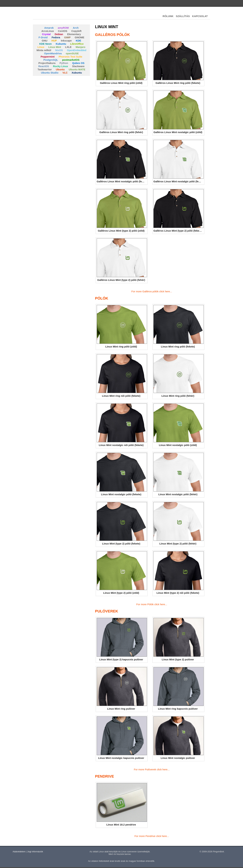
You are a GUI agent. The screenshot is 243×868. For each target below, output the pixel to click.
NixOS (59, 50)
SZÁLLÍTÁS (183, 16)
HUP (54, 41)
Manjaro (80, 47)
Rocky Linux (60, 66)
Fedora (56, 37)
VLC (65, 73)
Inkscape (66, 41)
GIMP (67, 37)
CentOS (63, 31)
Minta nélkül (44, 50)
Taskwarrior (45, 69)
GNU (44, 41)
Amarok (49, 28)
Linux (41, 47)
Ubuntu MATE (77, 69)
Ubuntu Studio (50, 73)
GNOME (80, 37)
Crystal (46, 34)
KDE (78, 41)
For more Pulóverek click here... (152, 769)
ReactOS (44, 66)
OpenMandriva (53, 53)
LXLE (68, 47)
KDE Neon (45, 44)
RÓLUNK (168, 16)
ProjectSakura (47, 63)
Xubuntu (77, 73)
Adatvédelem (19, 852)
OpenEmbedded (77, 50)
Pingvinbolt (51, 15)
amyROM (63, 28)
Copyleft (76, 31)
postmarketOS (71, 60)
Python (64, 63)
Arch (76, 28)
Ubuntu (60, 69)
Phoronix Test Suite (70, 57)
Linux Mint (55, 47)
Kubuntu (61, 44)
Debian (59, 34)
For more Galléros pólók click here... (152, 291)
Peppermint (48, 57)
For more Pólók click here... (152, 604)
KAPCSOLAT (200, 16)
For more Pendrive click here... (152, 836)
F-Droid (43, 37)
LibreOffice (77, 44)
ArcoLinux (48, 31)
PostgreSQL (51, 60)
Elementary (74, 34)
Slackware (78, 66)
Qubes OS (78, 63)
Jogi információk (35, 852)
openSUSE (72, 53)
